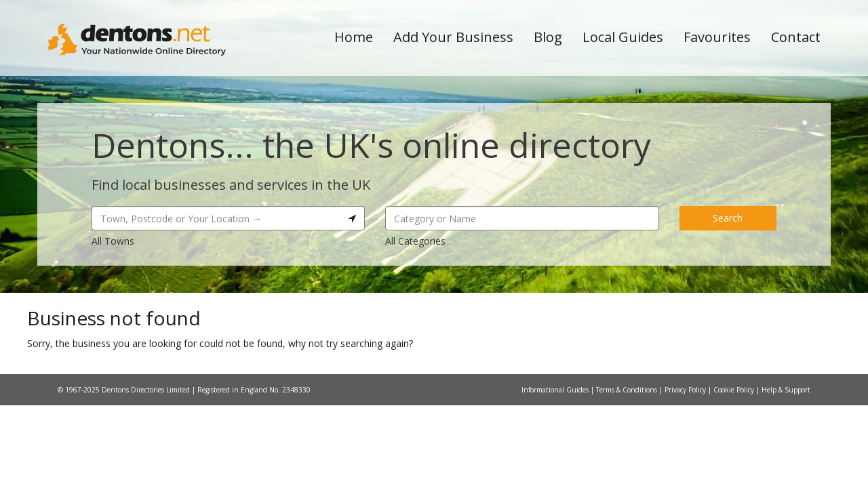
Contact (796, 37)
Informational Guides (556, 390)
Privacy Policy (686, 390)
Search (728, 218)
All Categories (415, 241)
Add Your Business (453, 37)
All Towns (113, 241)
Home (354, 37)
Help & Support (786, 390)
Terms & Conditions (628, 390)
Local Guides (623, 37)
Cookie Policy (735, 390)
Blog (548, 37)
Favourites (717, 37)
